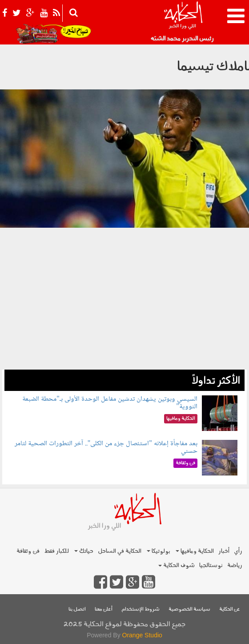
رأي (238, 551)
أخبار (224, 551)
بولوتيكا (159, 551)
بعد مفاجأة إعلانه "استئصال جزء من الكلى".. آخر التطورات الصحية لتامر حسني (106, 448)
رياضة (235, 566)
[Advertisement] (124, 307)
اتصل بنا (77, 610)
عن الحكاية (230, 610)
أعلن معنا (104, 610)
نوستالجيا (211, 566)
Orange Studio (142, 635)
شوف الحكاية (177, 566)
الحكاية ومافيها (195, 551)
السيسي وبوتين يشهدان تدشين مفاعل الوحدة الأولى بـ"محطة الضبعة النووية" (110, 403)
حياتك (84, 551)
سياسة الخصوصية (189, 610)
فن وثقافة (28, 551)
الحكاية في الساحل (120, 551)
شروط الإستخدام (141, 610)
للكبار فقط (56, 551)
